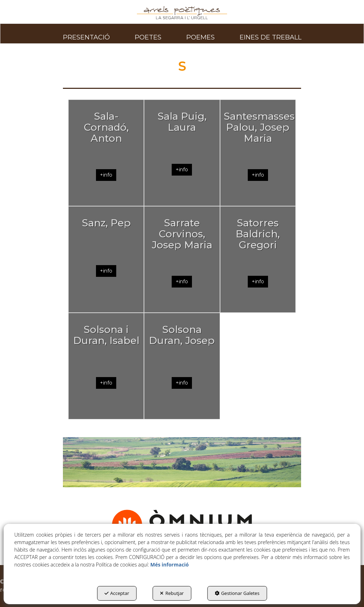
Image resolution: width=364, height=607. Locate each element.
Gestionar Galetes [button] (237, 593)
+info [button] (106, 175)
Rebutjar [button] (172, 593)
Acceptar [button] (117, 593)
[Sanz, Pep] (106, 259)
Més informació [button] (170, 565)
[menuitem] (86, 33)
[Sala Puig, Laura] (182, 153)
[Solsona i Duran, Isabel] (106, 366)
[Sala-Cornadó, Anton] (106, 153)
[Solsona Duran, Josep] (182, 366)
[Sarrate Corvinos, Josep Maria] (182, 259)
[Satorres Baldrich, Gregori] (258, 259)
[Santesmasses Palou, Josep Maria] (258, 153)
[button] (182, 13)
